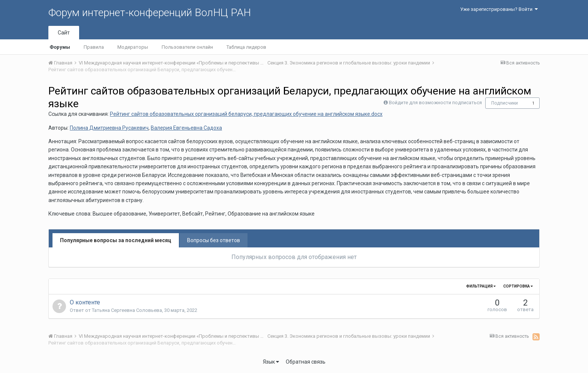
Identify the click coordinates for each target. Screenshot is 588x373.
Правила (94, 47)
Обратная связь (306, 362)
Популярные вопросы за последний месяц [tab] (116, 240)
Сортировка (518, 286)
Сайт (64, 33)
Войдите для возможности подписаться (435, 103)
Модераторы (133, 47)
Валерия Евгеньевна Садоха (186, 128)
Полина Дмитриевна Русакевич (109, 128)
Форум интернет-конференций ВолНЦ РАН (150, 13)
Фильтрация (481, 286)
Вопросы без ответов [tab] (214, 240)
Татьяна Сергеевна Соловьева (127, 310)
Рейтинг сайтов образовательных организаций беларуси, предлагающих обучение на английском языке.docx (246, 114)
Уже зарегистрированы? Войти (499, 9)
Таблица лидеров (246, 47)
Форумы (60, 47)
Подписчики (505, 103)
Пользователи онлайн (187, 47)
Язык (271, 362)
